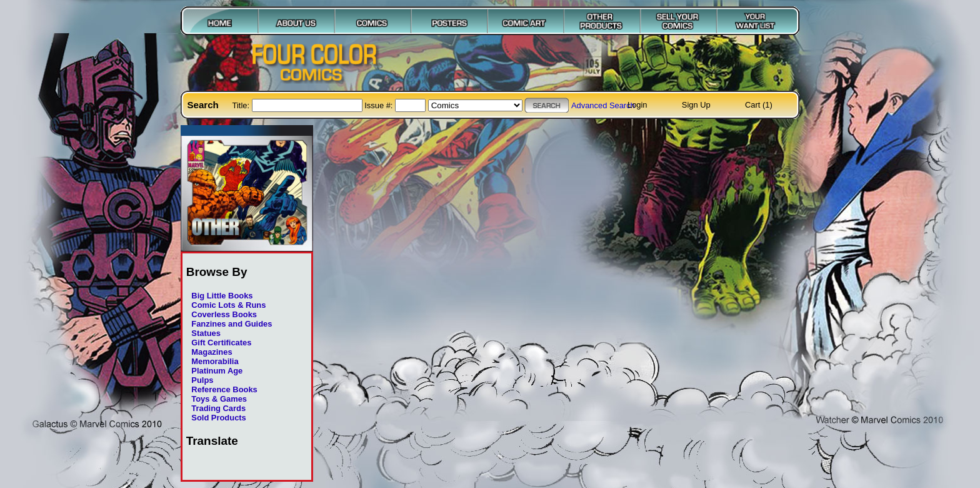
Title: (242, 105)
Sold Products (218, 418)
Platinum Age (217, 371)
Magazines (212, 352)
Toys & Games (219, 399)
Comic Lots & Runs (228, 305)
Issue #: (380, 105)
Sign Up (696, 105)
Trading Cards (218, 408)
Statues (206, 333)
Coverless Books (224, 314)
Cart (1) (759, 105)
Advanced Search (603, 105)
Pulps (202, 380)
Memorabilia (215, 361)
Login (637, 105)
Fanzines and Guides (232, 324)
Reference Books (224, 389)
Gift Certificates (221, 343)
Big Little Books (222, 296)
